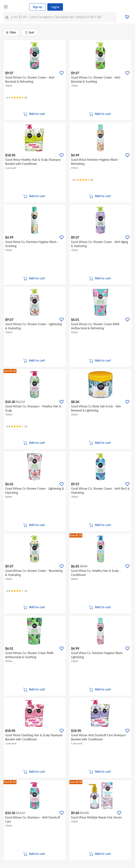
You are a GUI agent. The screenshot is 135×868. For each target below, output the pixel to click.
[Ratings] (17, 98)
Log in (55, 7)
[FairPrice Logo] (19, 7)
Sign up (37, 7)
